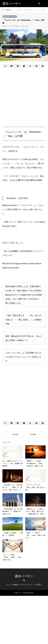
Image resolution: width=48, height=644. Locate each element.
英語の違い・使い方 (10, 16)
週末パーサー (24, 576)
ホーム (9, 585)
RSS (24, 580)
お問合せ (39, 585)
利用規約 (15, 585)
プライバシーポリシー (27, 585)
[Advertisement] (24, 95)
